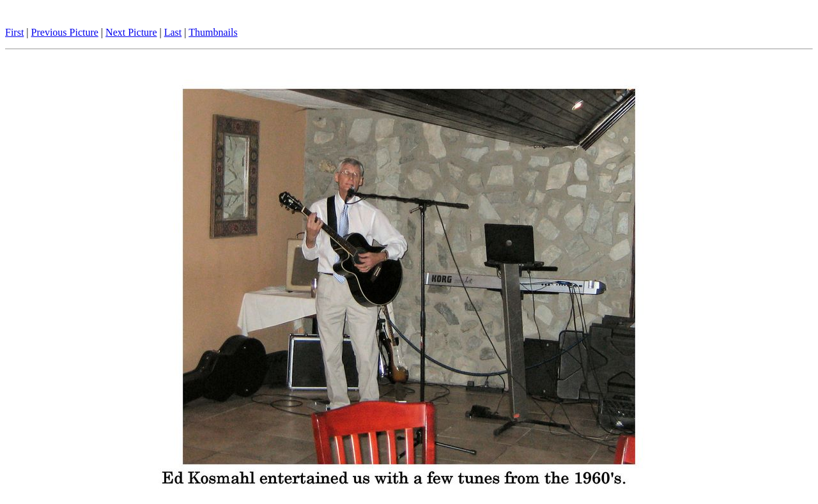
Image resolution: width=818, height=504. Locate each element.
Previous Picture (65, 32)
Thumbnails (213, 32)
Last (173, 32)
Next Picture (131, 32)
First (14, 32)
